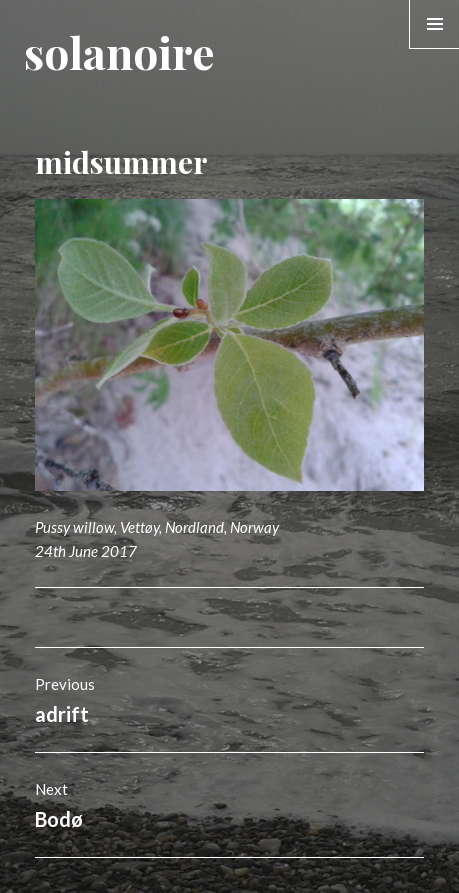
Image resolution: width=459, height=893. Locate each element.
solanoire (119, 51)
